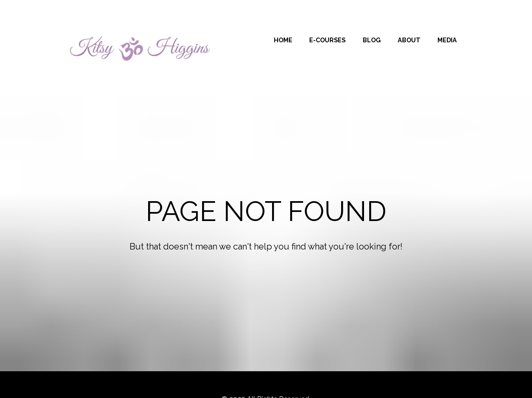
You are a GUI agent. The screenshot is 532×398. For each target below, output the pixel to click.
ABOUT (409, 40)
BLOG (372, 40)
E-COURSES (327, 40)
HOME (283, 40)
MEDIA (447, 40)
